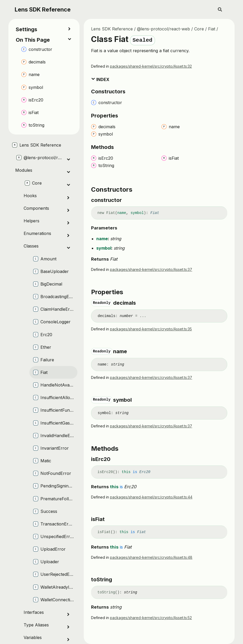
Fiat (212, 29)
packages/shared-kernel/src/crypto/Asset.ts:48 (151, 557)
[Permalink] (126, 200)
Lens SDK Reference (43, 9)
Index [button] (100, 79)
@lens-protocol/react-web (163, 29)
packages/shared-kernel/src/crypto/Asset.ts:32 (151, 66)
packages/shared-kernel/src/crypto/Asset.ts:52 (151, 618)
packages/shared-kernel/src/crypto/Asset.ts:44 (151, 497)
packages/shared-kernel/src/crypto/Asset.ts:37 (151, 269)
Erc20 (145, 472)
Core (199, 29)
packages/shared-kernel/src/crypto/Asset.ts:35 (151, 329)
